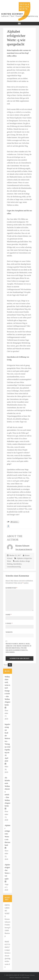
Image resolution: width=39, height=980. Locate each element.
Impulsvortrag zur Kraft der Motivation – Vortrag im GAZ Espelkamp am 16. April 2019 (7, 743)
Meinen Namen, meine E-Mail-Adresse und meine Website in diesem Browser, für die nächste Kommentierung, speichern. (18, 648)
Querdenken (17, 564)
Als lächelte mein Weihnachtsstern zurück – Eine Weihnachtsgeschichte (7, 792)
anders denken (20, 561)
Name (8, 615)
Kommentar (11, 588)
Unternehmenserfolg (14, 567)
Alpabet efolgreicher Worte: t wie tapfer (7, 872)
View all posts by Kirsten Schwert (25, 549)
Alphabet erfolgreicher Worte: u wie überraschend (7, 835)
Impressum (18, 978)
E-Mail (9, 623)
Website (9, 632)
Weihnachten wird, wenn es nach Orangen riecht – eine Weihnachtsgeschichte (7, 691)
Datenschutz (26, 978)
